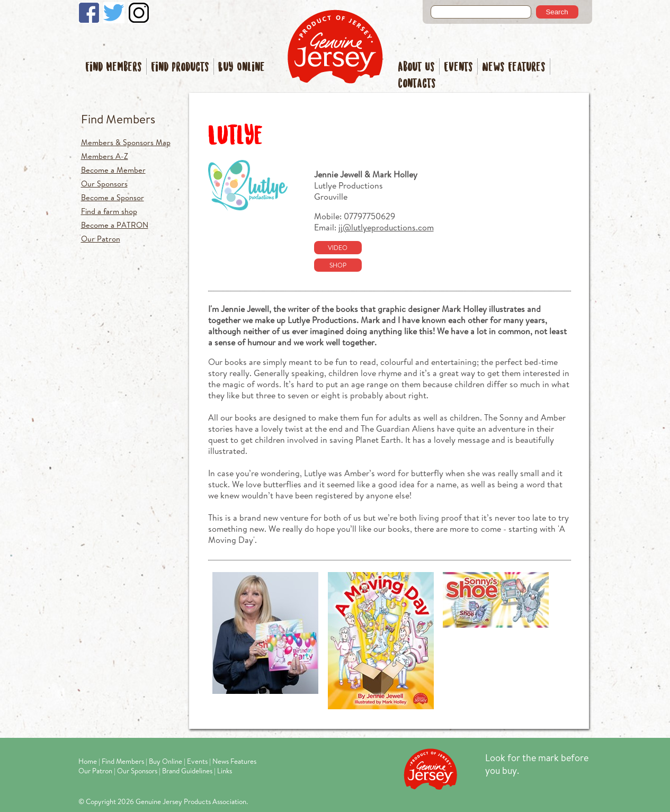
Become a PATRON (115, 225)
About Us (416, 68)
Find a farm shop (109, 211)
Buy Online (242, 68)
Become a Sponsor (113, 197)
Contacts (417, 84)
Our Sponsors (104, 184)
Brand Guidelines (187, 771)
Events (458, 68)
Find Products (180, 68)
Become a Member (113, 170)
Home (88, 761)
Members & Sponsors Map (126, 142)
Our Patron (101, 239)
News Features (514, 68)
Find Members (114, 68)
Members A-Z (105, 156)
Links (225, 771)
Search (557, 12)
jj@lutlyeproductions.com (386, 227)
